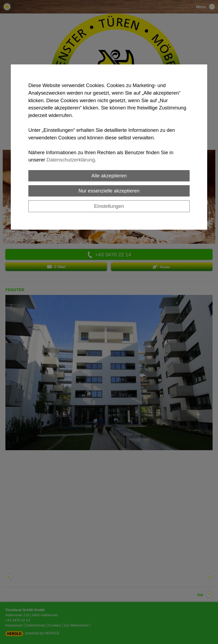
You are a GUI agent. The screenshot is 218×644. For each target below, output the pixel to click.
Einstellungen (109, 206)
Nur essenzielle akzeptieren (109, 191)
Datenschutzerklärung (71, 160)
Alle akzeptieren (109, 176)
